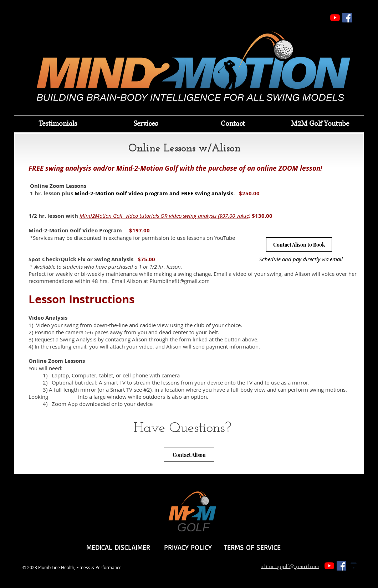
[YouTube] (335, 18)
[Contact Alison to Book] (299, 244)
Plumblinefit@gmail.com (180, 281)
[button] (145, 124)
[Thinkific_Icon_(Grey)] (354, 566)
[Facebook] (347, 18)
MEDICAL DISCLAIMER (118, 547)
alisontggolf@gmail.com (290, 567)
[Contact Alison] (189, 455)
